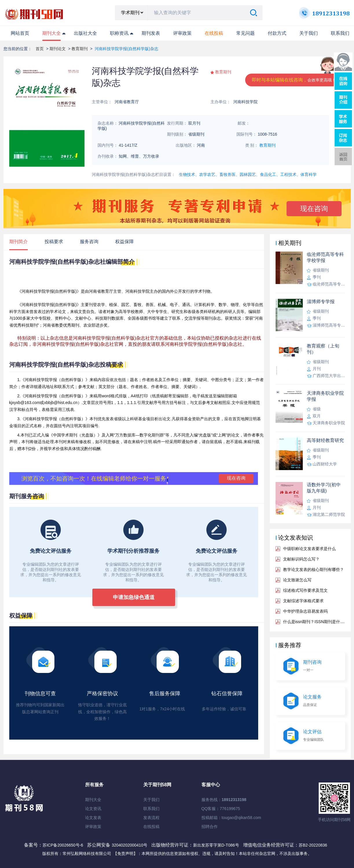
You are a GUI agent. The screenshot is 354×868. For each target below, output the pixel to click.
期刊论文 (58, 49)
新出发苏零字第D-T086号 (216, 845)
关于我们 (309, 33)
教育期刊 (80, 49)
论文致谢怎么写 (297, 580)
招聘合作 (210, 827)
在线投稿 (151, 827)
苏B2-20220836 (313, 845)
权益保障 (124, 242)
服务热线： (224, 800)
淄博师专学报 (321, 302)
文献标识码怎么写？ (301, 559)
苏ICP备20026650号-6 (63, 845)
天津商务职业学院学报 (325, 396)
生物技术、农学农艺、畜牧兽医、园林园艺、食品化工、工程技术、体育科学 (248, 174)
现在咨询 (314, 209)
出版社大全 (85, 33)
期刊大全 (52, 33)
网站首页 (20, 33)
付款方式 (277, 33)
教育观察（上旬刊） (323, 349)
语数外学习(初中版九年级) (324, 488)
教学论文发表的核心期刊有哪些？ (313, 569)
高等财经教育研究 (325, 440)
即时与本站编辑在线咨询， (294, 80)
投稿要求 (54, 242)
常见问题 (245, 33)
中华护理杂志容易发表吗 (305, 611)
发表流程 (151, 818)
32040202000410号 (130, 845)
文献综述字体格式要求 (303, 601)
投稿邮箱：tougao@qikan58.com (231, 818)
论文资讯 (93, 809)
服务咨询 (89, 242)
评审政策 (182, 33)
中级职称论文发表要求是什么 (309, 549)
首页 (40, 49)
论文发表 (93, 818)
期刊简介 (19, 242)
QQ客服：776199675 (221, 809)
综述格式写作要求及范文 (305, 590)
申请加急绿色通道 (134, 597)
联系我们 (340, 33)
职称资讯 (119, 33)
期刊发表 (151, 33)
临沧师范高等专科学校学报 (325, 257)
